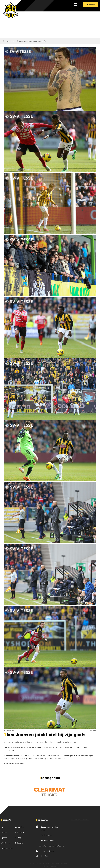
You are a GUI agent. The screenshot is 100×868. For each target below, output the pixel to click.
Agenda (4, 838)
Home (6, 41)
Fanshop (18, 838)
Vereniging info (7, 848)
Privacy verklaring (48, 851)
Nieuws (13, 41)
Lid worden (90, 4)
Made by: (45, 866)
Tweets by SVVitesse (80, 819)
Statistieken (19, 843)
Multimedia (19, 832)
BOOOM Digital (53, 866)
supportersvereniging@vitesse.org (52, 846)
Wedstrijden (6, 843)
